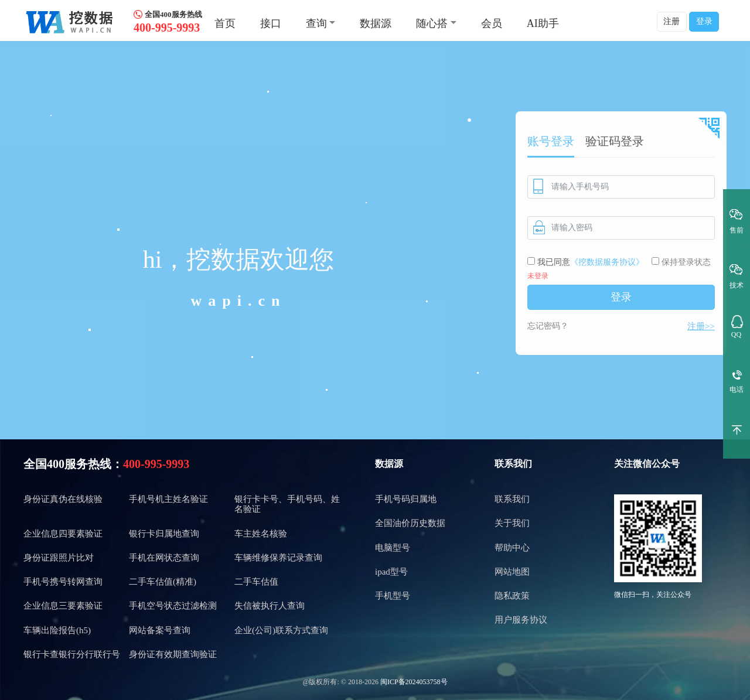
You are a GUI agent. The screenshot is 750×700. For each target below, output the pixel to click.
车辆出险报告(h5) (57, 630)
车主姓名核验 (261, 534)
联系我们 (513, 464)
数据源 (376, 23)
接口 (271, 23)
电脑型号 (393, 548)
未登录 (538, 276)
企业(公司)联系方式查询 (281, 630)
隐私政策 (512, 596)
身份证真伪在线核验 (63, 499)
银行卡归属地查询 (164, 534)
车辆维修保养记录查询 (278, 558)
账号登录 (551, 141)
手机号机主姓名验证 (168, 499)
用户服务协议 (521, 620)
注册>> (701, 326)
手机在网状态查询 (164, 558)
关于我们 (512, 523)
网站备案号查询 (160, 630)
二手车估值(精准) (163, 582)
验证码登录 (615, 141)
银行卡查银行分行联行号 (72, 654)
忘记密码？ (548, 326)
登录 (704, 21)
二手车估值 (256, 582)
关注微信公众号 (647, 464)
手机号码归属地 (406, 499)
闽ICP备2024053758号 (414, 682)
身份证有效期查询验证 (173, 654)
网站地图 (512, 572)
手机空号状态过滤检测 (173, 606)
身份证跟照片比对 (59, 558)
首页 (225, 23)
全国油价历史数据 (410, 523)
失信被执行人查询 (270, 606)
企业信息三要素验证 (63, 606)
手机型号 (393, 596)
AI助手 (543, 23)
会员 (492, 23)
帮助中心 (512, 548)
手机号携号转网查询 (63, 582)
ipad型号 (391, 572)
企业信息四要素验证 (63, 534)
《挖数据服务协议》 (607, 262)
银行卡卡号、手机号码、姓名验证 (287, 504)
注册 (671, 21)
